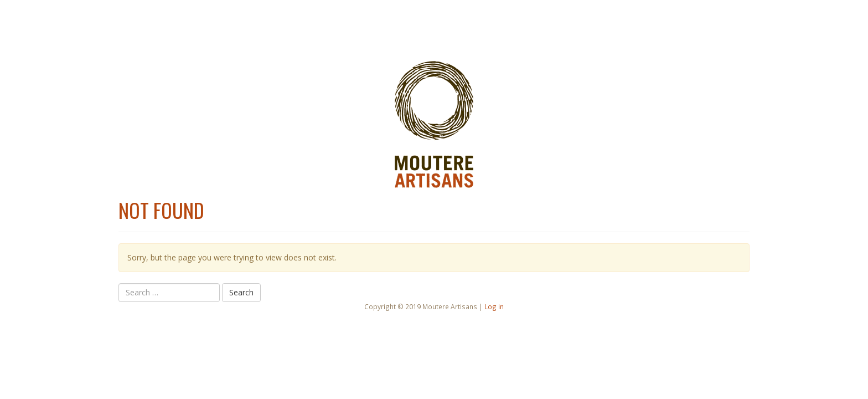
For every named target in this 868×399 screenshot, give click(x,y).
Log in (494, 306)
